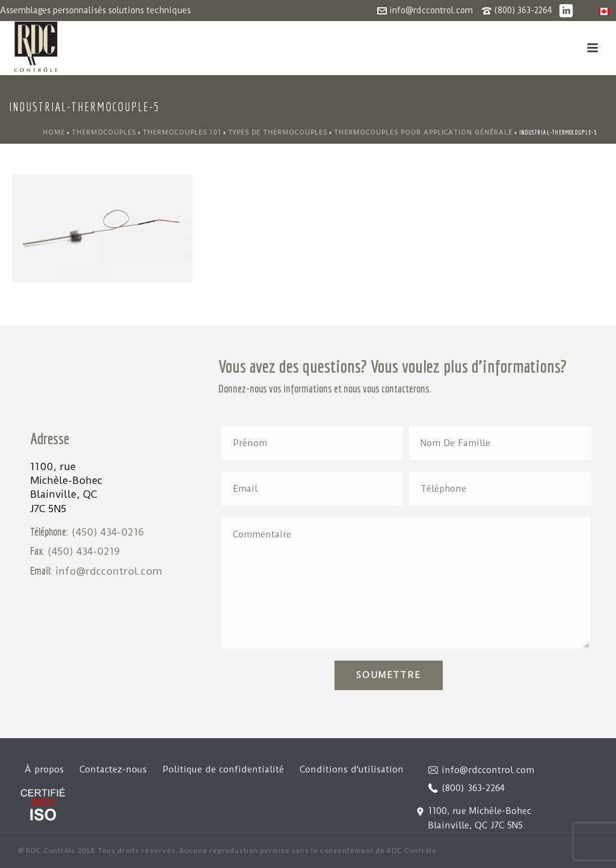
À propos (44, 769)
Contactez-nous (113, 769)
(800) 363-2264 (523, 10)
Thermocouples (104, 133)
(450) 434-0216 (108, 532)
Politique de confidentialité (223, 769)
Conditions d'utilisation (352, 769)
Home (54, 133)
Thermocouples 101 (182, 133)
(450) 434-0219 (84, 551)
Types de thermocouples (278, 133)
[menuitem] (604, 11)
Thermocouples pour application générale (423, 133)
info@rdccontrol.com (431, 10)
